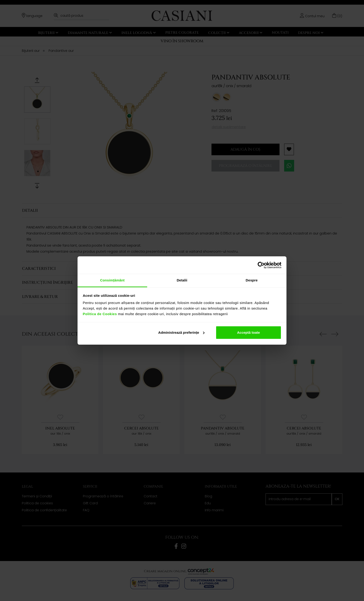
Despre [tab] (252, 280)
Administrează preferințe (182, 332)
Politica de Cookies (100, 314)
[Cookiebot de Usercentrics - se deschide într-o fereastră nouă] (261, 265)
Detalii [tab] (182, 280)
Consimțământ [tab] (112, 280)
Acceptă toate (248, 332)
